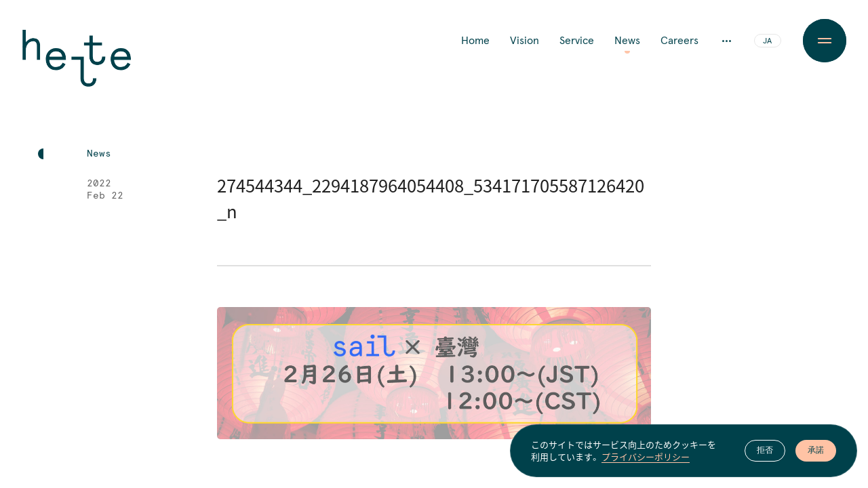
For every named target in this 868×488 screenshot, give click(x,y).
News (627, 41)
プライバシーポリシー (646, 457)
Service (577, 41)
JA (767, 41)
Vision (525, 41)
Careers (679, 41)
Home (475, 41)
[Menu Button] (825, 41)
